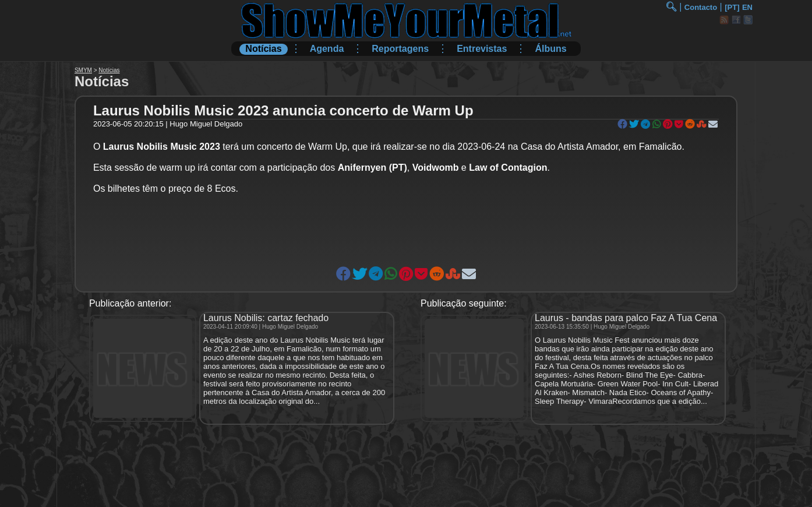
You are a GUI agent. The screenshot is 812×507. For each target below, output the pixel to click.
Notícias (263, 49)
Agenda (327, 49)
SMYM (83, 70)
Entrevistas (482, 49)
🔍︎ (671, 7)
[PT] (732, 7)
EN (747, 7)
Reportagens (400, 49)
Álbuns (550, 49)
